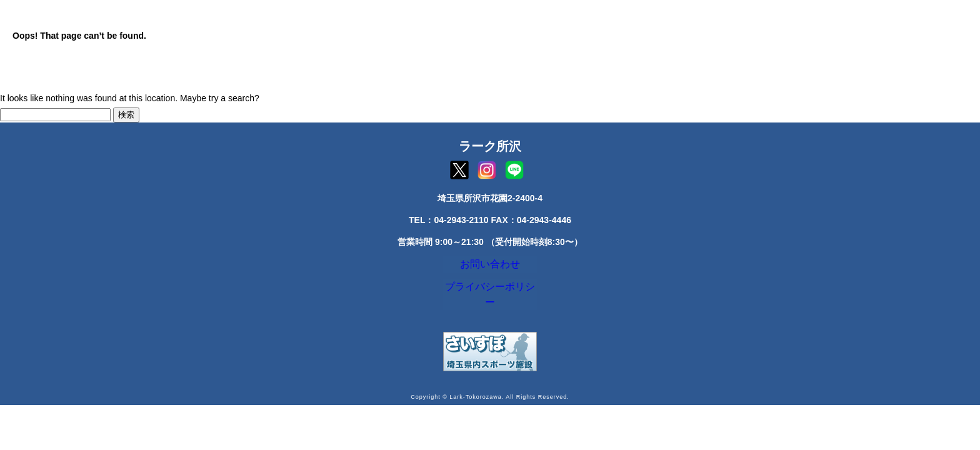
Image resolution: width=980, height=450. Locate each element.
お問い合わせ (490, 267)
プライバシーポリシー (490, 296)
